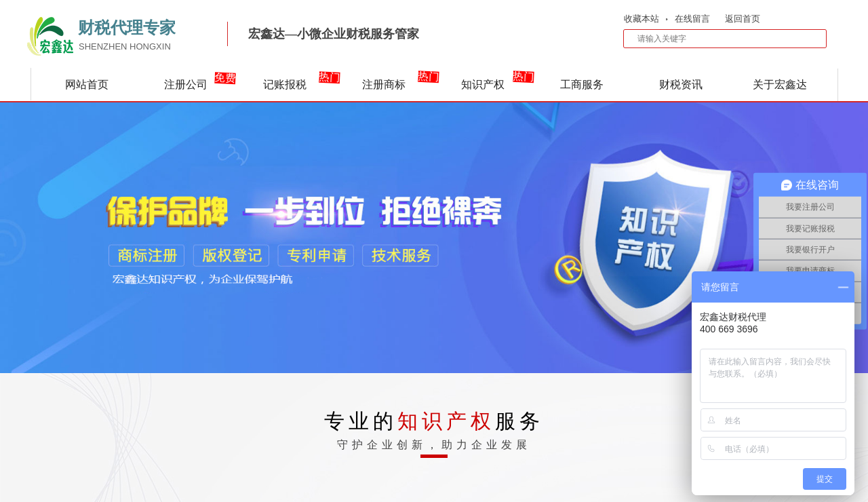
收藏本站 (642, 19)
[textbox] (716, 39)
